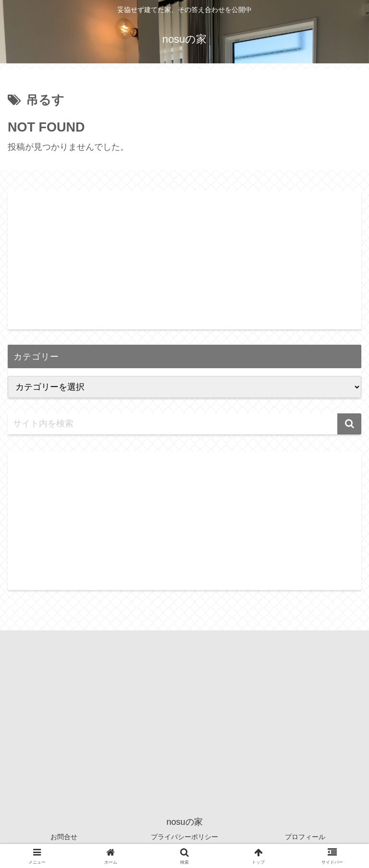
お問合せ (64, 837)
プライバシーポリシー (184, 837)
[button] (349, 424)
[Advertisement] (184, 258)
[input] (184, 424)
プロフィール (305, 837)
